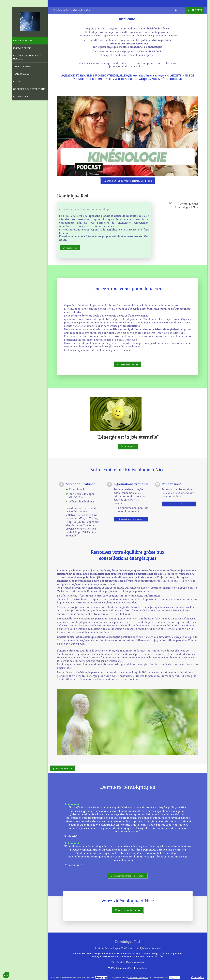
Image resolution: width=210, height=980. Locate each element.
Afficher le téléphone (82, 502)
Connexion (198, 977)
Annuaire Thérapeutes (138, 978)
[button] (6, 975)
